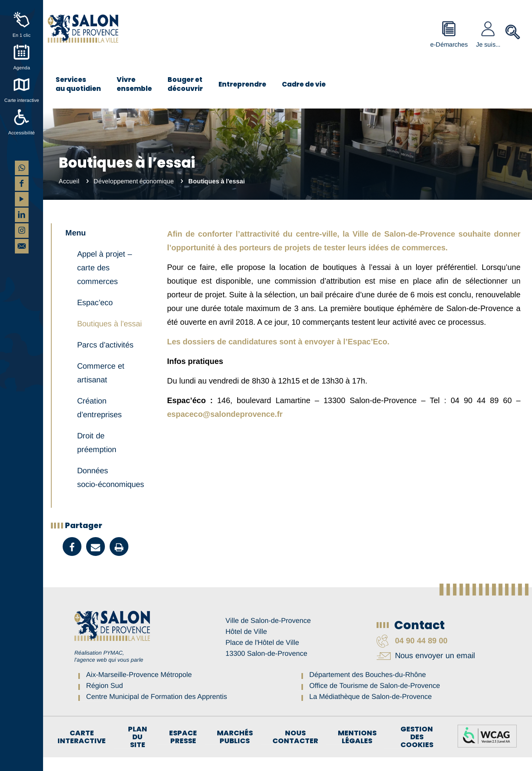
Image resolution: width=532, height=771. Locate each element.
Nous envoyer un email (426, 669)
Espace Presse (183, 751)
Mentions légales (357, 751)
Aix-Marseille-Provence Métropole (139, 688)
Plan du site (138, 751)
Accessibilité (22, 133)
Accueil (69, 181)
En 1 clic (22, 35)
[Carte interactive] (22, 85)
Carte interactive (22, 100)
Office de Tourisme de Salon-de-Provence (375, 699)
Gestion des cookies (417, 751)
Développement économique (134, 181)
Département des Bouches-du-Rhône (368, 688)
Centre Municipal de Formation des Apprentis (157, 710)
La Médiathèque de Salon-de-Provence (371, 710)
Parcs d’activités (105, 358)
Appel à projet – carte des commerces (105, 281)
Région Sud (105, 699)
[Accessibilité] (22, 117)
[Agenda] (22, 52)
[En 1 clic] (22, 20)
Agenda (22, 68)
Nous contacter (295, 751)
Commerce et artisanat (101, 386)
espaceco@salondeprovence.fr (225, 414)
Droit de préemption (97, 456)
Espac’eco (95, 316)
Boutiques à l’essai (109, 337)
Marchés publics (235, 751)
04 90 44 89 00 (412, 654)
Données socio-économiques (111, 491)
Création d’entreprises (99, 421)
